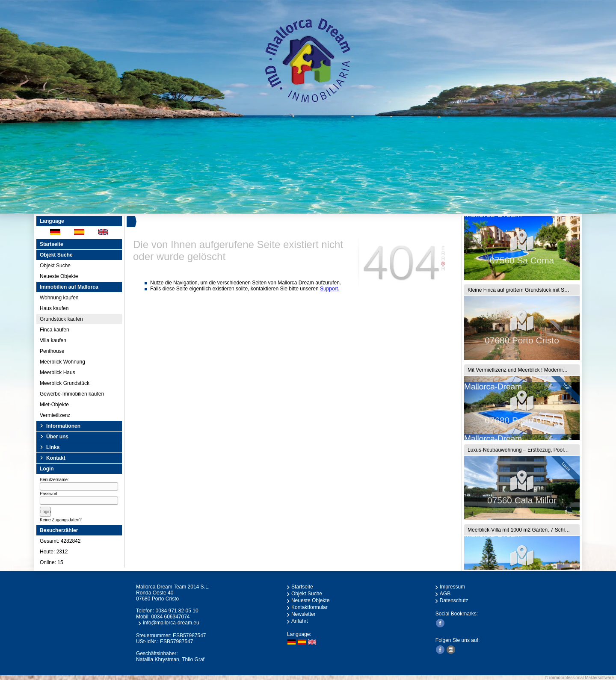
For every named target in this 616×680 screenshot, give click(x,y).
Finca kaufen (55, 330)
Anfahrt (300, 621)
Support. (330, 289)
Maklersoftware (599, 678)
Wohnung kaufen (59, 298)
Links (53, 447)
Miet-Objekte (54, 405)
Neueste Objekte (59, 276)
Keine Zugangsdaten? (61, 520)
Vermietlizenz (55, 415)
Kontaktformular (309, 607)
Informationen (63, 426)
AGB (445, 594)
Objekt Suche (55, 266)
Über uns (57, 437)
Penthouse (52, 351)
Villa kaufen (53, 340)
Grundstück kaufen (61, 319)
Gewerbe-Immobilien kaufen (72, 394)
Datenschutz (454, 600)
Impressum (452, 587)
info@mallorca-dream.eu (171, 623)
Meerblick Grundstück (65, 383)
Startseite (52, 244)
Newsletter (304, 614)
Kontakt (56, 458)
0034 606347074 (170, 617)
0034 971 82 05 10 (177, 611)
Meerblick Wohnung (62, 362)
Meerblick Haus (58, 373)
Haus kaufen (54, 308)
